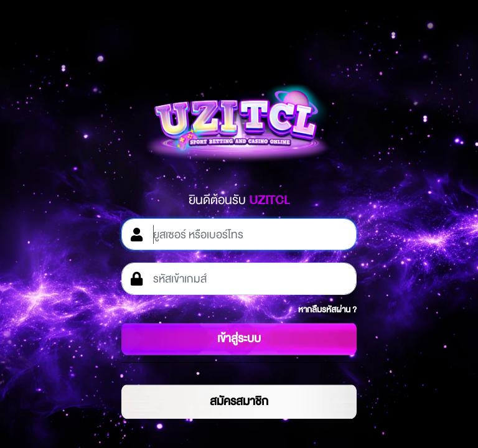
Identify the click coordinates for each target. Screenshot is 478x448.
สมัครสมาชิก (239, 401)
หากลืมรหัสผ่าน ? (327, 310)
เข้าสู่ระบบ (239, 338)
